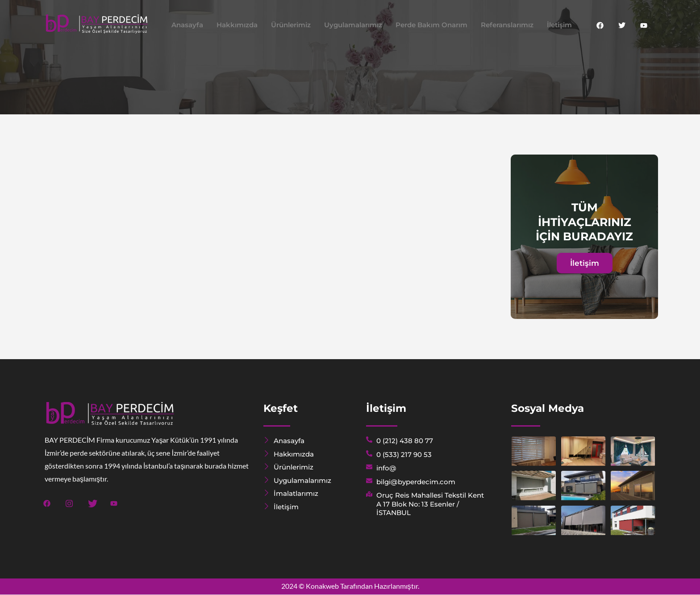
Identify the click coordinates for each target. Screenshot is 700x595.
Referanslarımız (507, 25)
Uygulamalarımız (353, 25)
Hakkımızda (237, 25)
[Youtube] (644, 25)
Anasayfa (187, 25)
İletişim (559, 25)
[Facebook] (600, 25)
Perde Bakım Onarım (431, 25)
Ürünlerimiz (291, 25)
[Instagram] (69, 503)
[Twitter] (622, 25)
